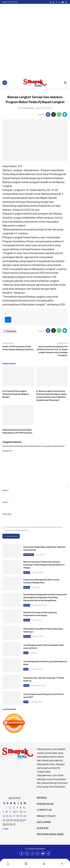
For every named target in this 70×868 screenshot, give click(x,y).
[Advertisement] (35, 41)
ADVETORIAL (29, 555)
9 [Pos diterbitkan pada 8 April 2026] (10, 812)
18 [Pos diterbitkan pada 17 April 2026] (18, 816)
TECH (26, 653)
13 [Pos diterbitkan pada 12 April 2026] (24, 812)
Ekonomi (27, 636)
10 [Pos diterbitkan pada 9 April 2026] (14, 812)
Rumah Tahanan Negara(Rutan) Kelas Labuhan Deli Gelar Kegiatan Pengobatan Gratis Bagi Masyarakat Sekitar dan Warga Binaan (45, 597)
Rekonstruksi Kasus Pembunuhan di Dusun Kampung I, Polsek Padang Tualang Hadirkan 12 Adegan (44, 565)
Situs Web (7, 514)
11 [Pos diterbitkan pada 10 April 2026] (17, 812)
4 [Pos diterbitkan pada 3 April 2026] (17, 807)
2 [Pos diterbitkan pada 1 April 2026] (10, 807)
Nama (6, 490)
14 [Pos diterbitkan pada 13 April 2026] (4, 816)
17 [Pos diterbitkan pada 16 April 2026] (14, 816)
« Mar (5, 829)
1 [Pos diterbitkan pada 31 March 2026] (6, 807)
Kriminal (27, 572)
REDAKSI (42, 798)
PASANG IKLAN (45, 804)
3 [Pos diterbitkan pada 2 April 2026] (14, 807)
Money (26, 685)
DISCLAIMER (44, 822)
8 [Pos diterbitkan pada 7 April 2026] (7, 812)
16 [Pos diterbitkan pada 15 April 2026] (11, 816)
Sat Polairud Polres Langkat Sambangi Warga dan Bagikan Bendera (16, 394)
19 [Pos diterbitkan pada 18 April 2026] (21, 816)
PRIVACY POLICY (46, 816)
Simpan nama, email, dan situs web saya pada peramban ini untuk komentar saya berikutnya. (34, 529)
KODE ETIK (43, 828)
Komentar (7, 451)
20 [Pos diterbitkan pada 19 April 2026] (25, 816)
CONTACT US (44, 810)
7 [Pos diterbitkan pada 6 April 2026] (3, 812)
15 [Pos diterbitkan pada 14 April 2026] (7, 816)
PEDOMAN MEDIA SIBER (50, 834)
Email (5, 502)
